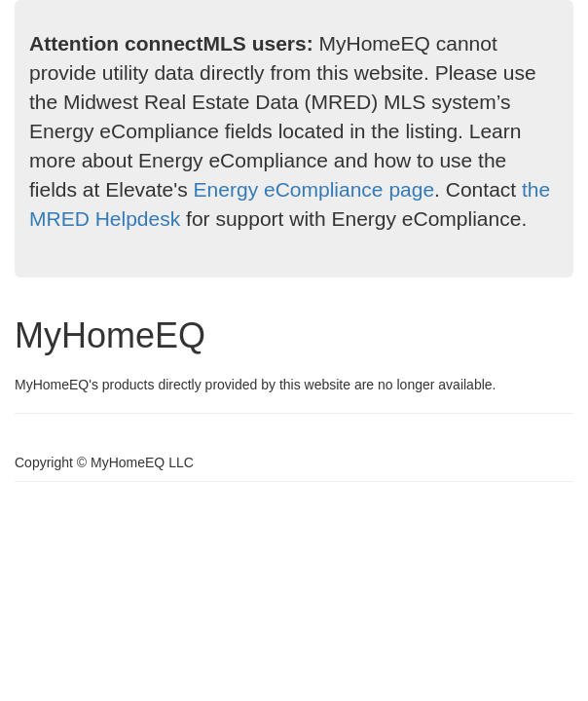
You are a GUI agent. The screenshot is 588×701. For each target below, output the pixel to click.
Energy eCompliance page (314, 189)
